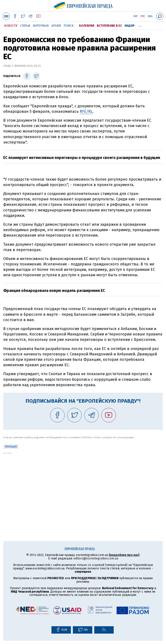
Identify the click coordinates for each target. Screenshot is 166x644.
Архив (56, 26)
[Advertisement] (83, 485)
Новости (11, 26)
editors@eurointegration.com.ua (96, 558)
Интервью (41, 26)
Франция (11, 447)
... (140, 25)
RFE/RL (86, 111)
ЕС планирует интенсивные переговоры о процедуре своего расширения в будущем (82, 158)
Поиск (69, 26)
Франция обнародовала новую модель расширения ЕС (54, 291)
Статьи (25, 26)
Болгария (87, 26)
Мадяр (130, 26)
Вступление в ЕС (109, 26)
